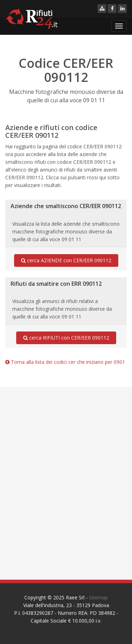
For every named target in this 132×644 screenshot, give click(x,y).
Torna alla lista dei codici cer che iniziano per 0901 (65, 362)
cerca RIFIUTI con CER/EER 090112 (66, 338)
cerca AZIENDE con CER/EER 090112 (66, 260)
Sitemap (98, 597)
